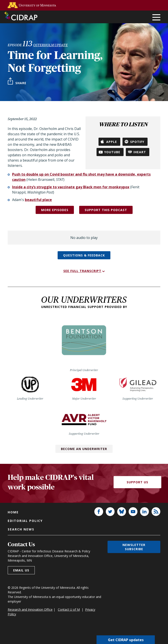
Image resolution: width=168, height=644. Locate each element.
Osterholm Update (50, 45)
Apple (112, 142)
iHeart (140, 152)
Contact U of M (69, 609)
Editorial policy (25, 521)
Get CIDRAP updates (126, 640)
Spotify (137, 142)
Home (13, 512)
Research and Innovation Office (30, 609)
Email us (21, 570)
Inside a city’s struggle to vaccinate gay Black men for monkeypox (71, 187)
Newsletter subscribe (134, 547)
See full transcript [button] (82, 271)
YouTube (112, 152)
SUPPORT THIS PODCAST (106, 210)
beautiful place (38, 200)
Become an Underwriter (84, 449)
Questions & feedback (84, 255)
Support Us (137, 482)
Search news (21, 529)
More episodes (55, 210)
